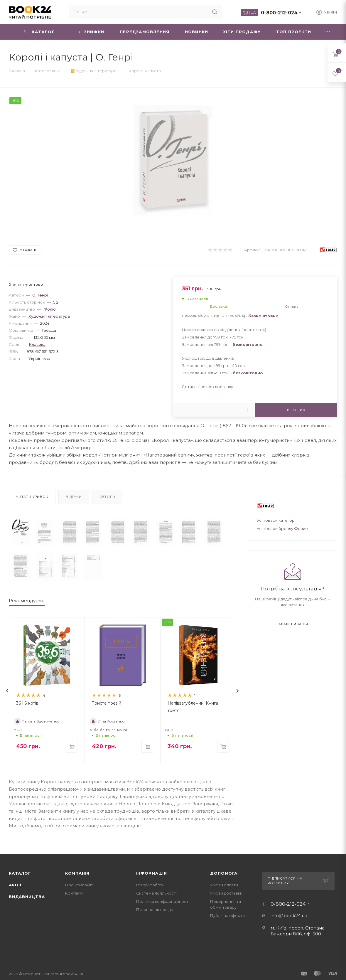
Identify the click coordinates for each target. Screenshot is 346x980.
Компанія (77, 873)
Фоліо (50, 309)
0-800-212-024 (279, 13)
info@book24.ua (289, 916)
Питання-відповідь (155, 910)
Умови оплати (224, 885)
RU (245, 12)
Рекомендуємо (27, 601)
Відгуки (74, 497)
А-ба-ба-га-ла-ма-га (108, 730)
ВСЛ (18, 730)
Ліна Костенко (107, 721)
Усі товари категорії (277, 520)
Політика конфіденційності (163, 901)
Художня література (49, 316)
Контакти (74, 893)
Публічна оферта (227, 915)
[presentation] (7, 691)
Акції (15, 885)
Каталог (20, 873)
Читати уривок (32, 497)
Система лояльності (156, 893)
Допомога (224, 873)
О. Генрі (40, 295)
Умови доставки (226, 893)
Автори (107, 497)
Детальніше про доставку (207, 387)
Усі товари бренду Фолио (282, 528)
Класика (37, 344)
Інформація (152, 873)
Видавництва (27, 897)
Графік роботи (150, 885)
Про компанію (79, 885)
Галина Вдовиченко (37, 721)
